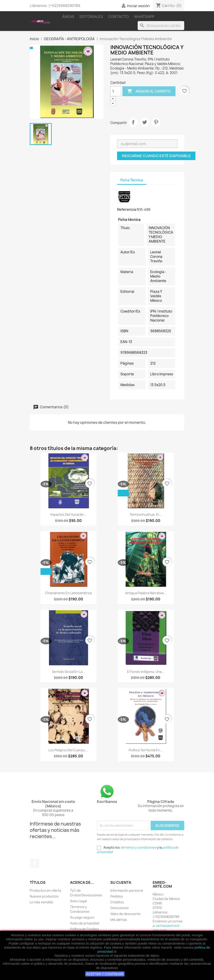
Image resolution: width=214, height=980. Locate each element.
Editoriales (91, 17)
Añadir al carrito (149, 91)
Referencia (127, 209)
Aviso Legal (78, 901)
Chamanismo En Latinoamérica (68, 593)
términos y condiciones (138, 847)
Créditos (117, 902)
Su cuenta (121, 882)
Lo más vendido (42, 902)
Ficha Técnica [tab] (132, 180)
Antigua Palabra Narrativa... (146, 593)
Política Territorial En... (146, 750)
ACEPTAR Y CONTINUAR (105, 974)
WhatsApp (144, 17)
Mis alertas (119, 920)
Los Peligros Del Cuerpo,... (68, 750)
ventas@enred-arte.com (166, 928)
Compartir (133, 122)
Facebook (35, 863)
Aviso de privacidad (85, 923)
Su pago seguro (82, 917)
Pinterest (156, 122)
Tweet (145, 122)
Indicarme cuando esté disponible (156, 156)
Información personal (127, 890)
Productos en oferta (45, 890)
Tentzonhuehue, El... (146, 514)
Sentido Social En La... (68, 672)
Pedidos (117, 896)
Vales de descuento (126, 914)
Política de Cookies (85, 929)
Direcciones (120, 908)
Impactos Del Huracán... (68, 514)
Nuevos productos (44, 896)
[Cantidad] (116, 91)
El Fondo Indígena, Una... (146, 672)
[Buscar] (161, 26)
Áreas (68, 17)
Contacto (119, 17)
